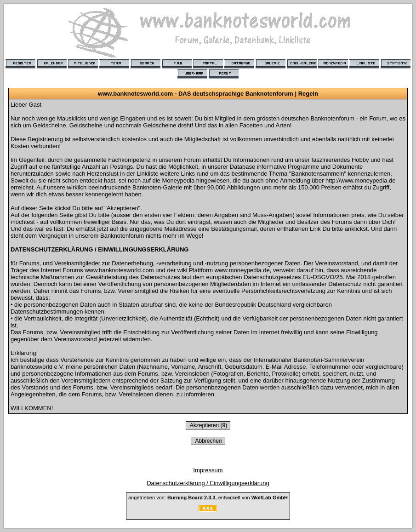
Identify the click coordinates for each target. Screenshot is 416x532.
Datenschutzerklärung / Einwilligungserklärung (208, 483)
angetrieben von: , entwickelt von (208, 498)
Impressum (208, 470)
